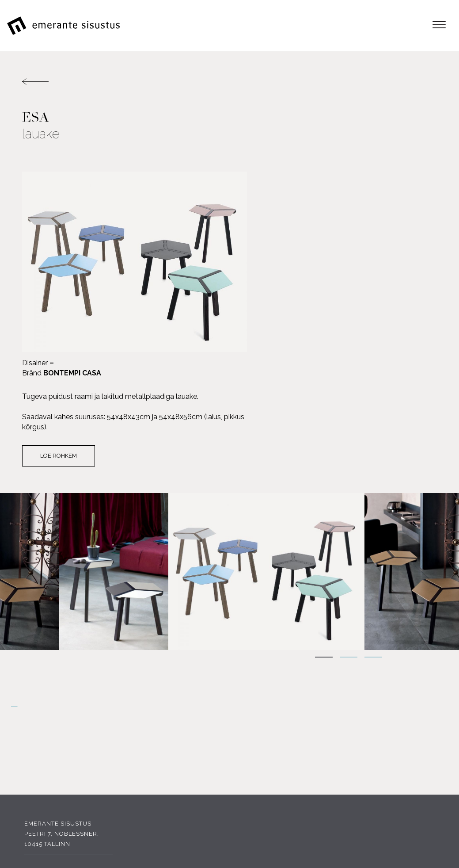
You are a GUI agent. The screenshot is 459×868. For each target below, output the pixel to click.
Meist (428, 714)
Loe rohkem (273, 277)
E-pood (424, 694)
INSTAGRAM (118, 756)
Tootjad (423, 725)
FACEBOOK (53, 756)
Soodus (423, 735)
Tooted (424, 704)
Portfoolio (417, 745)
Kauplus (422, 755)
